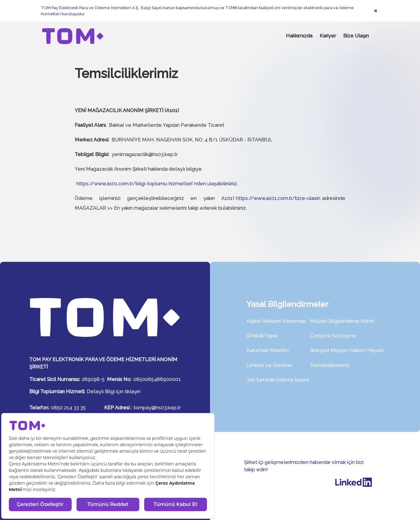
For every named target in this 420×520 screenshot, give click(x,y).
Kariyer (328, 36)
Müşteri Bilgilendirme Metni (342, 321)
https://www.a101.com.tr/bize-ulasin (278, 198)
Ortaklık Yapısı (262, 336)
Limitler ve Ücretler (269, 365)
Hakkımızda (299, 36)
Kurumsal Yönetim (268, 350)
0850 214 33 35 (68, 408)
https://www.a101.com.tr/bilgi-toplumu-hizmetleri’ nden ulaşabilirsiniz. (157, 184)
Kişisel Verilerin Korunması (276, 321)
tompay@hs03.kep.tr (157, 408)
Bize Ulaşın (356, 36)
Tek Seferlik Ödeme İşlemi (278, 380)
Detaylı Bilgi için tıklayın (114, 392)
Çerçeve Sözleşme (333, 336)
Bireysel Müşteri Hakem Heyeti (347, 350)
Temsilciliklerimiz (330, 365)
